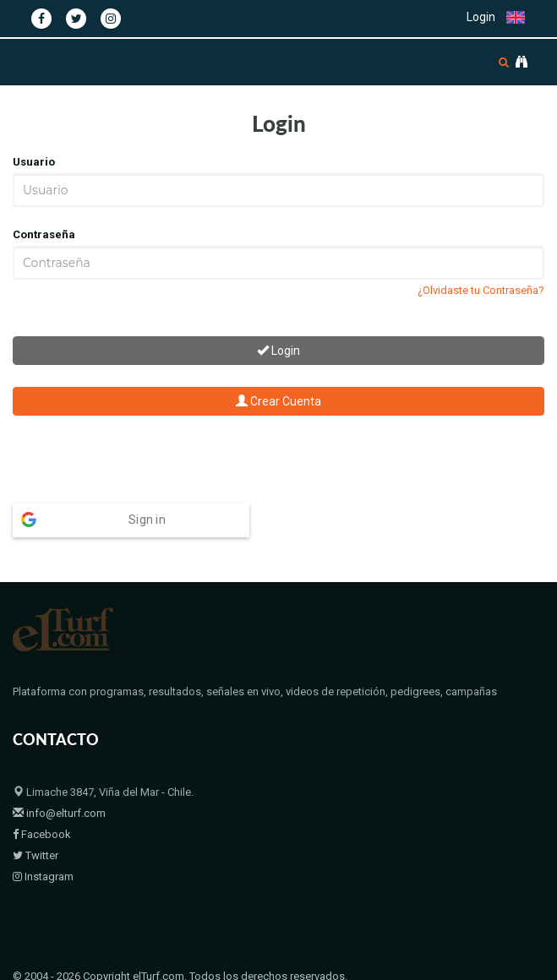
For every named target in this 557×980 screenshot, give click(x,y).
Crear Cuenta (278, 401)
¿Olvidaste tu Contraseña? (481, 290)
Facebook (42, 834)
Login (481, 17)
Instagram (43, 877)
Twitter (35, 855)
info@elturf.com (59, 813)
